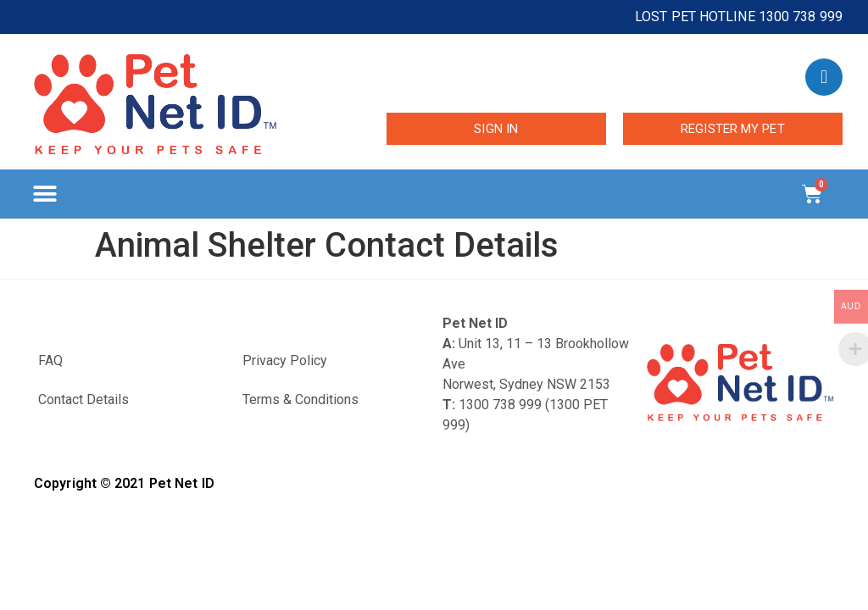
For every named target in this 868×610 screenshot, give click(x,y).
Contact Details (83, 399)
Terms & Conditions (300, 399)
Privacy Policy (285, 360)
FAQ (50, 360)
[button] (45, 194)
